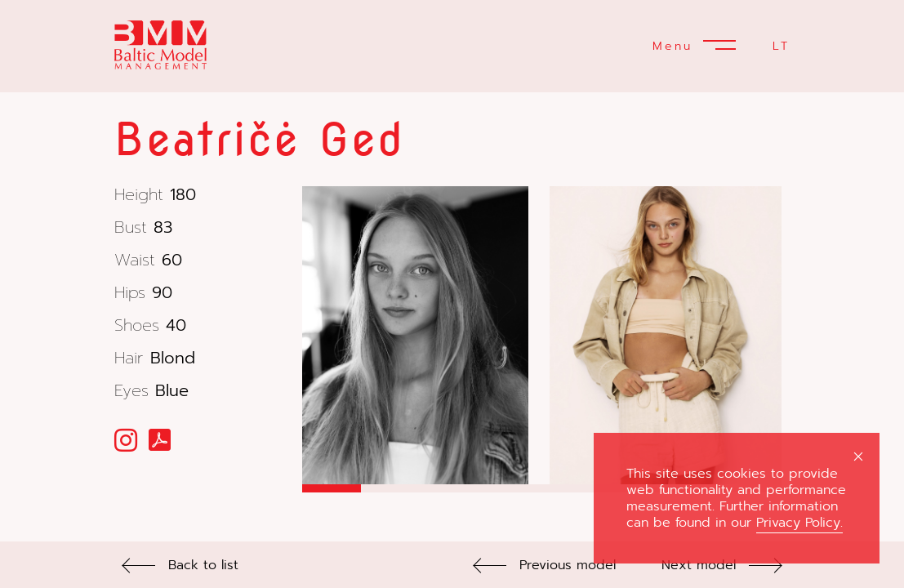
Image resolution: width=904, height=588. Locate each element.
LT (781, 46)
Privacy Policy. (799, 523)
